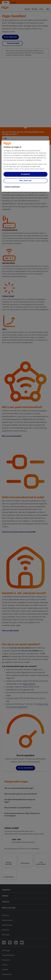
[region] (26, 166)
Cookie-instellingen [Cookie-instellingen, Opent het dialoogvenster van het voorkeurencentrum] (12, 187)
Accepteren (25, 174)
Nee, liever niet (25, 181)
